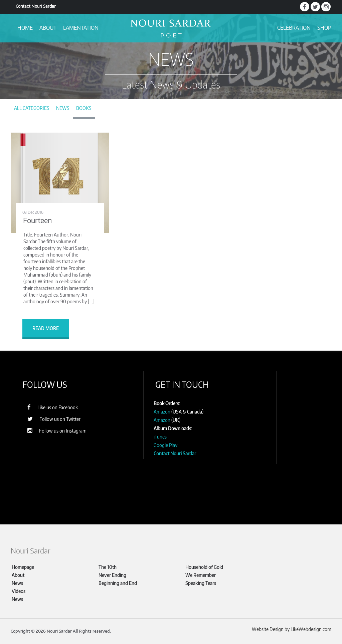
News (63, 108)
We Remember (201, 575)
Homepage (23, 567)
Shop (324, 28)
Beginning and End (118, 583)
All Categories (32, 108)
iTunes (160, 437)
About (48, 28)
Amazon (162, 412)
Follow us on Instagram (54, 430)
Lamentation (81, 28)
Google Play (165, 445)
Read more (46, 328)
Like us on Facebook (49, 407)
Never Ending (112, 575)
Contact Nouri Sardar (36, 6)
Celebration (294, 28)
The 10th (108, 567)
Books (84, 108)
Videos (19, 591)
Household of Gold (204, 567)
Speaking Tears (201, 583)
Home (25, 28)
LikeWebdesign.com (311, 629)
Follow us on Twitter (51, 419)
